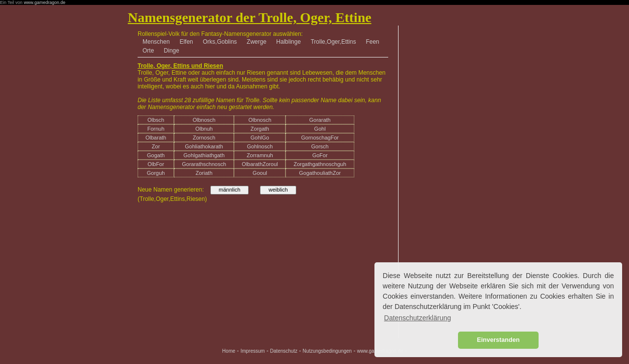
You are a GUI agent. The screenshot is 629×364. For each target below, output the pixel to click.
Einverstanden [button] (499, 340)
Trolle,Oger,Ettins (333, 42)
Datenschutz (284, 351)
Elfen (186, 42)
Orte (148, 51)
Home (229, 351)
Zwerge (257, 42)
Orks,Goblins (220, 42)
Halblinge (288, 42)
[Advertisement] (450, 80)
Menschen (156, 42)
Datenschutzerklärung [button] (418, 318)
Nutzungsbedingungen (327, 351)
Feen (372, 42)
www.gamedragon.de (44, 2)
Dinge (171, 51)
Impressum (252, 351)
